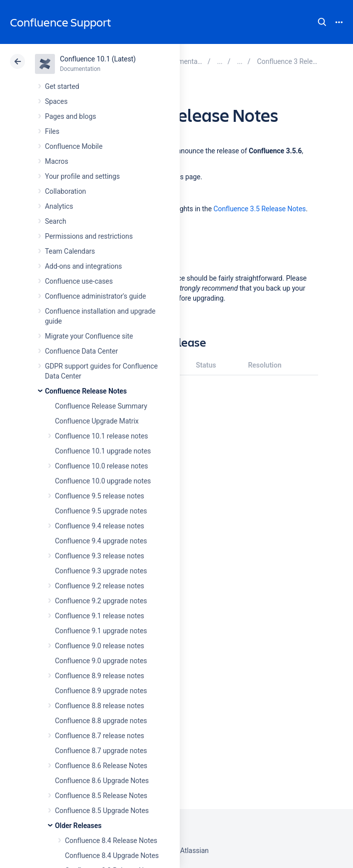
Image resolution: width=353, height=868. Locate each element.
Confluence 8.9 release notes (100, 676)
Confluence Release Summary (101, 406)
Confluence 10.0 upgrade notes (103, 481)
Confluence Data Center (81, 351)
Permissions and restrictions (89, 236)
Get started (62, 86)
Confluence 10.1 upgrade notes (103, 451)
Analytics (59, 206)
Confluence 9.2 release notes (100, 586)
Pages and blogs (70, 116)
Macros (57, 161)
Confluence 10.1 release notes (102, 436)
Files (52, 131)
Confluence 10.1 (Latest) (98, 59)
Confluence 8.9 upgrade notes (101, 691)
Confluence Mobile (74, 146)
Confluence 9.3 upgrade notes (101, 571)
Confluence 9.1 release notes (100, 616)
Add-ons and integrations (83, 266)
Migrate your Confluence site (89, 336)
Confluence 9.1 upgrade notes (101, 631)
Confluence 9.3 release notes (100, 556)
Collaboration (65, 191)
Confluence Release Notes (86, 391)
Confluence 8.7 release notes (100, 736)
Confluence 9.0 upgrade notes (101, 661)
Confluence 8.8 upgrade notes (101, 721)
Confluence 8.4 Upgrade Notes (112, 856)
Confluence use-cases (79, 281)
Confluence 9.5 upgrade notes (101, 511)
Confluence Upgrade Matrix (97, 421)
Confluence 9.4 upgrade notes (101, 541)
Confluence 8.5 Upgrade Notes (102, 811)
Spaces (56, 101)
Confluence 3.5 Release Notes (259, 209)
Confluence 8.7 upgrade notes (101, 751)
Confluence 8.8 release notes (100, 706)
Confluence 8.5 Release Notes (101, 796)
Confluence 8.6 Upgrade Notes (102, 781)
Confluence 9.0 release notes (100, 646)
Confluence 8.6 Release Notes (101, 766)
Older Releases (78, 826)
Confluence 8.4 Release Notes (111, 841)
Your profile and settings (82, 176)
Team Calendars (70, 251)
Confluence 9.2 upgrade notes (101, 601)
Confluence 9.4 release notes (100, 526)
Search (322, 22)
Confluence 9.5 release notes (100, 496)
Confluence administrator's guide (95, 296)
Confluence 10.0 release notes (102, 466)
